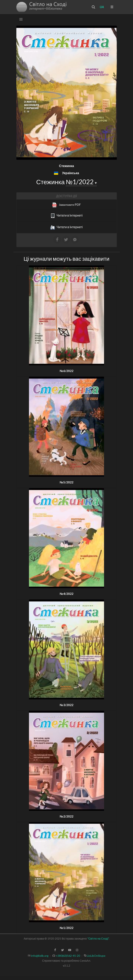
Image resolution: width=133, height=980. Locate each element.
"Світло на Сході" (98, 938)
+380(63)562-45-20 (68, 956)
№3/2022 (66, 705)
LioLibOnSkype (96, 956)
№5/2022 (66, 482)
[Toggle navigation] (21, 19)
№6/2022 (66, 371)
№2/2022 (66, 816)
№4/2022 (66, 594)
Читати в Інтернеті (66, 216)
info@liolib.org (40, 956)
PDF (66, 205)
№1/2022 (80, 182)
